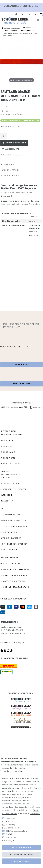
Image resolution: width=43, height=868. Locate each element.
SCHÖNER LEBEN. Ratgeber (14, 544)
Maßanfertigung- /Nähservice (10, 476)
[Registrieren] (29, 14)
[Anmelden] (22, 14)
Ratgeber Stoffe (22, 384)
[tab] (8, 164)
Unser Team (7, 446)
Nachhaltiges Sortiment (16, 569)
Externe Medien (13, 828)
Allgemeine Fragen (11, 515)
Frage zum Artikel (10, 170)
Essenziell (10, 818)
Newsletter (7, 501)
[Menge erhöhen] (10, 136)
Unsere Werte (8, 458)
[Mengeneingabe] (4, 136)
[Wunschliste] (35, 14)
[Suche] (16, 14)
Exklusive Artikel (12, 563)
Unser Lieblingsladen (12, 434)
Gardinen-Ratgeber (11, 538)
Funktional (11, 837)
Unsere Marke (8, 452)
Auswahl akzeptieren (22, 854)
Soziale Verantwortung (16, 587)
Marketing (10, 825)
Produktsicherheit (10, 176)
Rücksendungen (9, 550)
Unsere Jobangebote (12, 464)
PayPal (9, 834)
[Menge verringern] (14, 136)
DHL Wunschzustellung (17, 831)
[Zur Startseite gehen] (11, 28)
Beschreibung (8, 164)
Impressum (35, 813)
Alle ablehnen (21, 861)
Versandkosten (20, 155)
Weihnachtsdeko (11, 31)
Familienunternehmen (15, 575)
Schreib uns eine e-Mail (16, 347)
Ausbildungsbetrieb (14, 581)
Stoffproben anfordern (14, 489)
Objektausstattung (10, 483)
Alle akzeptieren (21, 848)
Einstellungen (8, 841)
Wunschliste (11, 149)
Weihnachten (28, 28)
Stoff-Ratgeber (9, 532)
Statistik (10, 821)
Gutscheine (6, 495)
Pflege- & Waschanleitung (14, 526)
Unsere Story (8, 440)
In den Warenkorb (14, 143)
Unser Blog (22, 365)
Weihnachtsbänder (28, 31)
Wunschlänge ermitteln (13, 520)
